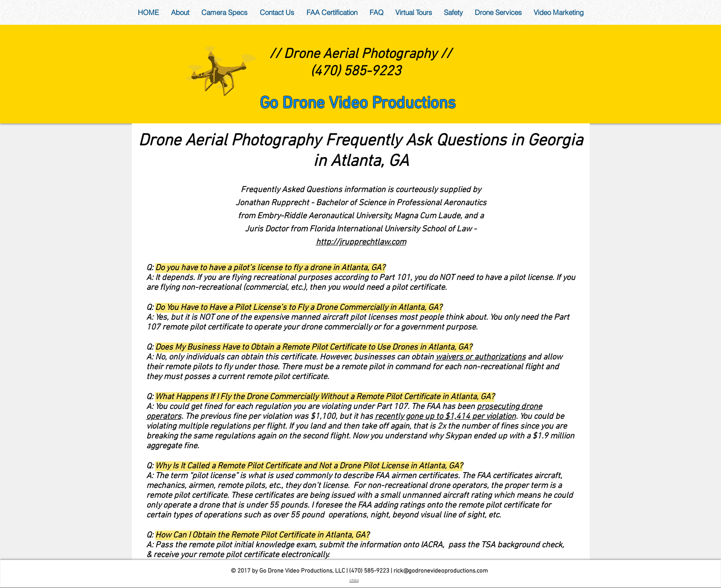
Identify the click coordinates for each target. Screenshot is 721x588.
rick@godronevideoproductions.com (441, 571)
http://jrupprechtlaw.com (361, 242)
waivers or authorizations (481, 357)
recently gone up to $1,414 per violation (445, 417)
